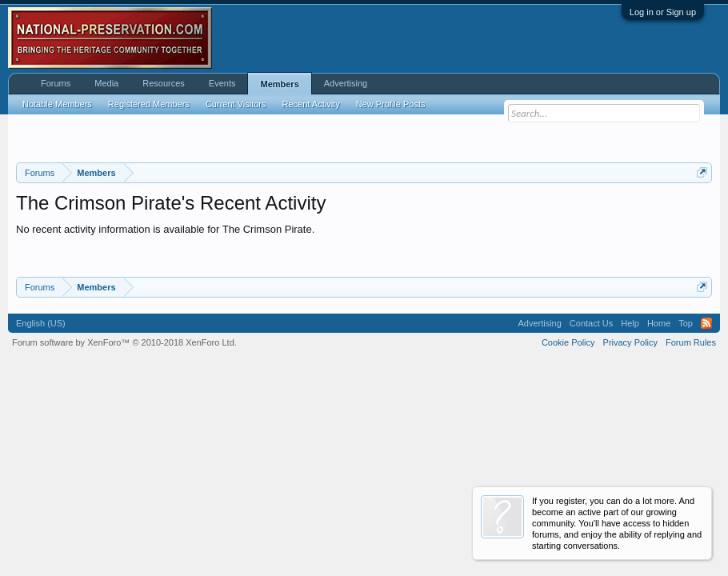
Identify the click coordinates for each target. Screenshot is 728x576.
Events (222, 83)
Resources (164, 83)
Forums (56, 83)
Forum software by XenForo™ (124, 342)
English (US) (41, 323)
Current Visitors (236, 104)
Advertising (346, 83)
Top (686, 323)
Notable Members (57, 104)
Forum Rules (691, 342)
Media (106, 83)
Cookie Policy (568, 342)
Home (659, 323)
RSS (706, 323)
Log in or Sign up (663, 12)
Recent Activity (311, 104)
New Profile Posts (391, 104)
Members (279, 84)
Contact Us (591, 323)
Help (630, 323)
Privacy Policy (630, 342)
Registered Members (149, 104)
